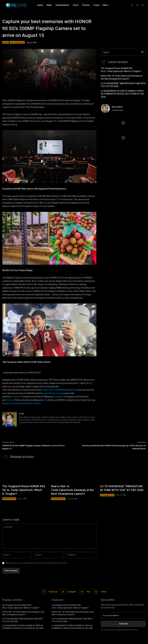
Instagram (59, 397)
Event (6, 42)
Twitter (103, 589)
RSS (88, 589)
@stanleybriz (117, 101)
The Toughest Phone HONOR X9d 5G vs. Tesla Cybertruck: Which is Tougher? (119, 69)
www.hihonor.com (51, 393)
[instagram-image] (108, 118)
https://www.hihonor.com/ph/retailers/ (23, 403)
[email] (123, 612)
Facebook (17, 397)
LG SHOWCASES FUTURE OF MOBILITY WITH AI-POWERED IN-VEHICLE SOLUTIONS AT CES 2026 (121, 90)
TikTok (9, 400)
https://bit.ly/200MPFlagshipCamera (60, 390)
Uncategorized (17, 42)
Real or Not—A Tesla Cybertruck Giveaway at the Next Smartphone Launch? (121, 76)
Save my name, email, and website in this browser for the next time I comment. (37, 561)
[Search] (143, 52)
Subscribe (123, 620)
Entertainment (9, 497)
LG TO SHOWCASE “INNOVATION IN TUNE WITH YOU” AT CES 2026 (123, 83)
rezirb (21, 414)
